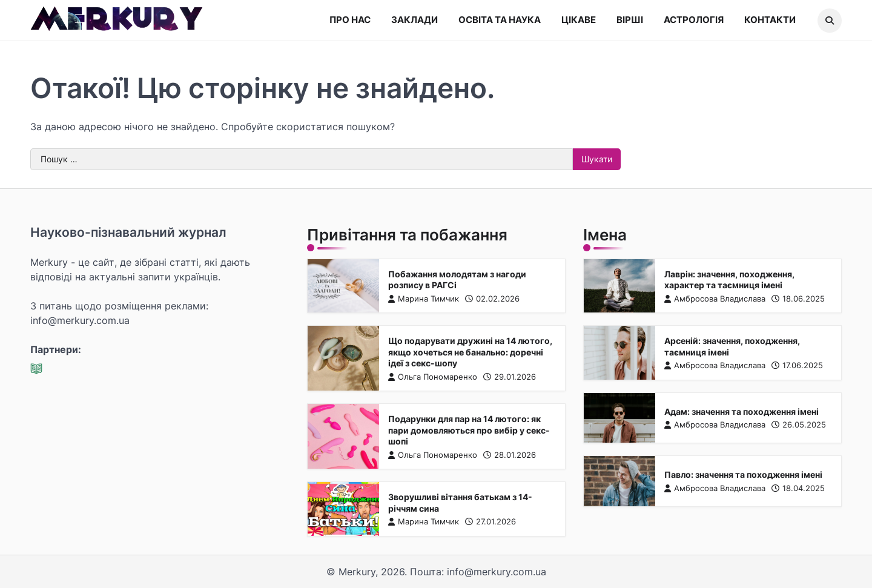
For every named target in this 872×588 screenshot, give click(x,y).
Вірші (630, 20)
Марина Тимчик (423, 298)
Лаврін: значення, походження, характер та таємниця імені (729, 279)
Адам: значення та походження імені (742, 411)
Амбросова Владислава (715, 298)
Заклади (415, 20)
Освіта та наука (500, 20)
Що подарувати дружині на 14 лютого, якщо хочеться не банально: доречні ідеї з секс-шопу (470, 352)
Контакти (770, 20)
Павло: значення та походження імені (743, 474)
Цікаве (579, 20)
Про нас (350, 20)
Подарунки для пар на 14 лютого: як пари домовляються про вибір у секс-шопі (468, 430)
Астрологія (694, 20)
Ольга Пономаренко (432, 377)
